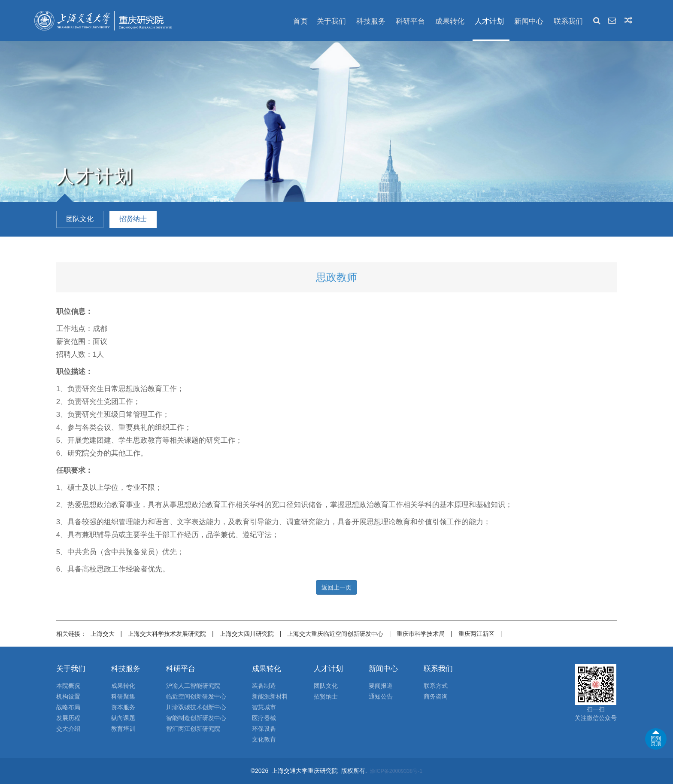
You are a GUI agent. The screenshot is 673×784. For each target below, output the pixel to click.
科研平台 (410, 21)
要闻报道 (381, 686)
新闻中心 (529, 21)
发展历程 (68, 718)
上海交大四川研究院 (247, 634)
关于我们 (331, 21)
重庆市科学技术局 (421, 634)
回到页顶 (656, 741)
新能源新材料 (270, 696)
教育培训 (123, 729)
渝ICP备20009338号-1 (396, 771)
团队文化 (326, 686)
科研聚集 (123, 696)
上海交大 (103, 634)
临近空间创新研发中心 (196, 696)
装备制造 (264, 686)
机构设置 (68, 696)
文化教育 (264, 739)
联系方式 (436, 686)
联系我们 (568, 21)
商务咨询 (436, 696)
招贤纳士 (326, 696)
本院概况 (68, 686)
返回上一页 (336, 587)
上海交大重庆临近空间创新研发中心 (335, 634)
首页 (300, 21)
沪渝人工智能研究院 (193, 686)
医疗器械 (264, 718)
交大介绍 (68, 729)
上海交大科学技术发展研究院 (167, 634)
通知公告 (381, 696)
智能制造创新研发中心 (196, 718)
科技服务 (371, 21)
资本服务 (123, 707)
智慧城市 (264, 707)
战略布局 (68, 707)
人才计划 (489, 21)
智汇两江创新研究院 (193, 729)
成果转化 (450, 21)
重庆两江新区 (476, 634)
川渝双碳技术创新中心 (196, 707)
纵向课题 (123, 718)
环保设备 (264, 729)
